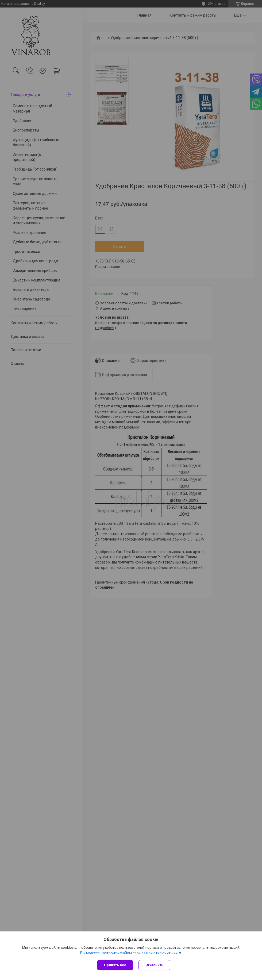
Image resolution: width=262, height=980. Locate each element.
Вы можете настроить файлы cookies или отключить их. (129, 953)
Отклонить (154, 965)
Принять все (115, 965)
